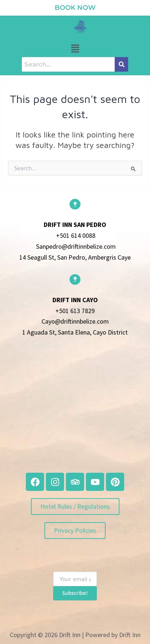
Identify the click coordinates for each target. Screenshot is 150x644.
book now (75, 8)
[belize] (75, 411)
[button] (75, 49)
